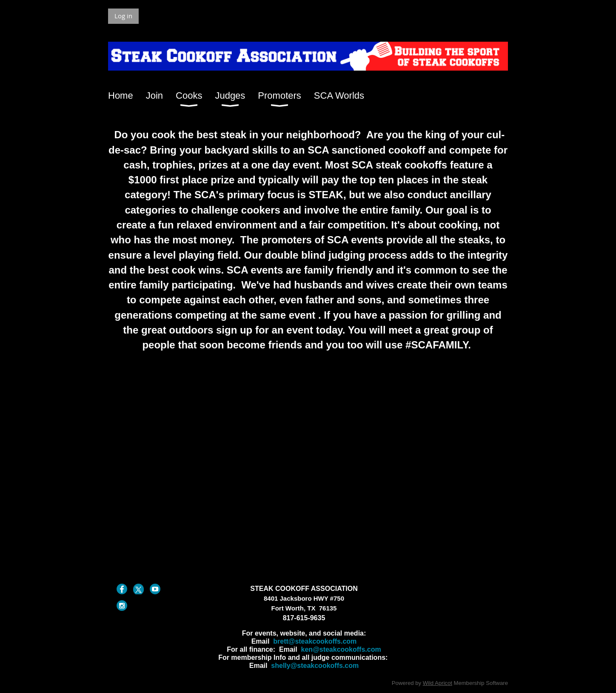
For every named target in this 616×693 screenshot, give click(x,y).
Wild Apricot (438, 683)
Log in (123, 16)
